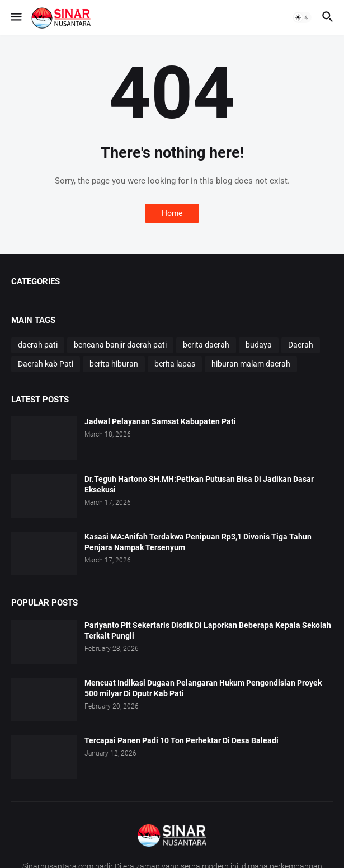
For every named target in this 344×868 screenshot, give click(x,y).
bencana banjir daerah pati (120, 345)
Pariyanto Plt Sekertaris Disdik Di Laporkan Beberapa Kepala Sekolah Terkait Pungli (208, 630)
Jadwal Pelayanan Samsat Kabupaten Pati (160, 421)
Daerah (301, 345)
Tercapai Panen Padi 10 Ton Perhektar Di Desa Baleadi (182, 740)
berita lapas (175, 364)
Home (172, 213)
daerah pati (38, 345)
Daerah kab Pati (46, 364)
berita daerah (206, 345)
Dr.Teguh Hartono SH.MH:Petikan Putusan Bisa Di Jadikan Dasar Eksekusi (199, 484)
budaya (259, 345)
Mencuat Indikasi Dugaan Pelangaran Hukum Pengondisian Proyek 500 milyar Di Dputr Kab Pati (203, 688)
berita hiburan (114, 364)
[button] (15, 17)
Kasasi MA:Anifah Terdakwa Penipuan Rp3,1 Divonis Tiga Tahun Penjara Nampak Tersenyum (198, 542)
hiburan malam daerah (251, 364)
